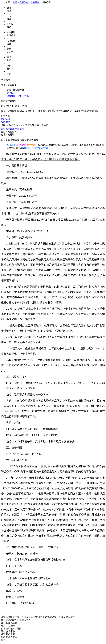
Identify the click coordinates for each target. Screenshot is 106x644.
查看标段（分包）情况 (18, 96)
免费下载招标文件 (15, 90)
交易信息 (24, 2)
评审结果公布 (8, 617)
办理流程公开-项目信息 (12, 129)
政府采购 (35, 2)
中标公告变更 (40, 617)
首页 (15, 2)
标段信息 (6, 122)
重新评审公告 (68, 617)
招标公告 (6, 140)
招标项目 (6, 119)
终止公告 (24, 140)
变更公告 (15, 140)
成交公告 (29, 617)
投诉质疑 (34, 140)
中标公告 (19, 617)
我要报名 (11, 93)
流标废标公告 (54, 617)
